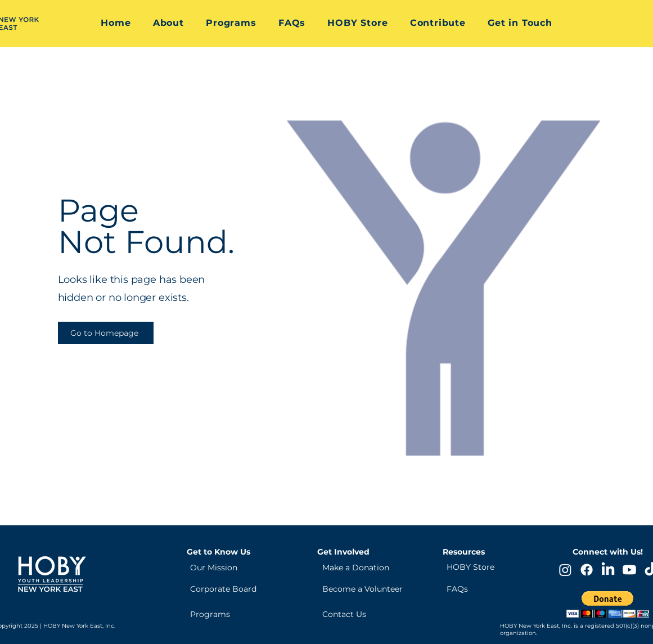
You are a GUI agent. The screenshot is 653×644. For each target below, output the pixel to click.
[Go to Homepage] (106, 333)
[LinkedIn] (608, 570)
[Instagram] (565, 570)
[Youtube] (629, 570)
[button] (168, 23)
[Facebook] (587, 570)
